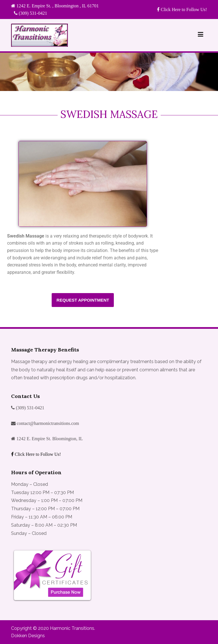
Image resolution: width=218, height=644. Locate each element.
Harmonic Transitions (72, 628)
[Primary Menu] (201, 35)
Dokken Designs (28, 636)
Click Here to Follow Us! (183, 9)
